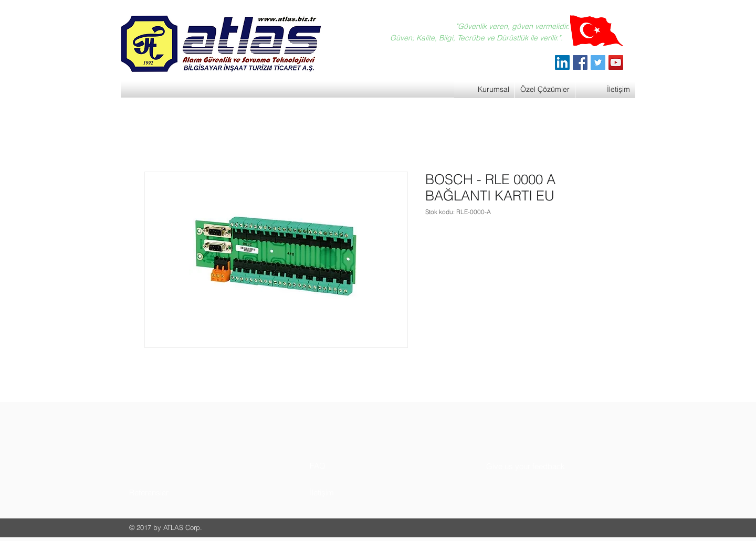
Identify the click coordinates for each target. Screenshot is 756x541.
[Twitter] (598, 62)
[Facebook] (580, 62)
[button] (169, 492)
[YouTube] (616, 62)
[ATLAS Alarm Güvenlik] (562, 62)
